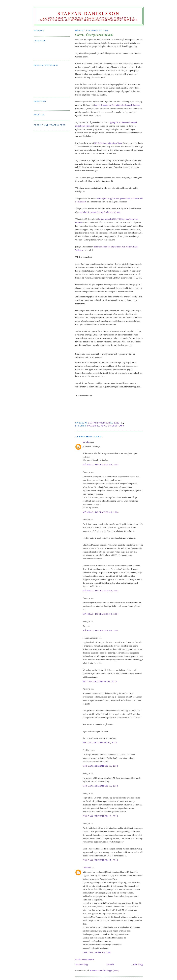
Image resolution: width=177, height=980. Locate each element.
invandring (93, 426)
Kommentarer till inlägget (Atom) (105, 970)
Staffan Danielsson (89, 14)
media (104, 426)
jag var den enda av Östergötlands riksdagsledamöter (117, 105)
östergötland (116, 426)
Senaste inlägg (81, 964)
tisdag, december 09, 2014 (100, 681)
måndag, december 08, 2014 (101, 465)
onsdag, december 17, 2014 (100, 860)
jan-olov (86, 442)
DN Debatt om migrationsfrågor (108, 143)
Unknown (87, 867)
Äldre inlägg (138, 964)
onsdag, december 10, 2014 (100, 766)
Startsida (110, 964)
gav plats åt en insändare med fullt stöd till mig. (100, 212)
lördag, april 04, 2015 (97, 952)
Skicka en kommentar (85, 959)
